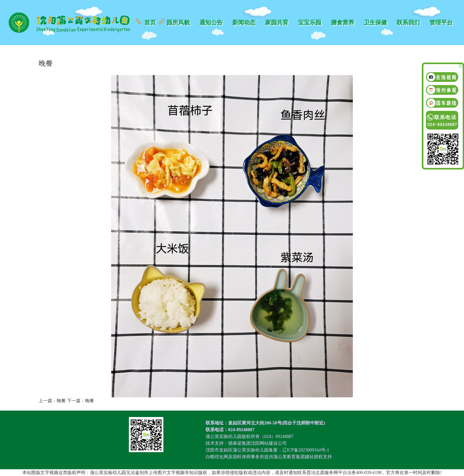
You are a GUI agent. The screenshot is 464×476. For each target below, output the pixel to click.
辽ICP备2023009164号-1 (306, 450)
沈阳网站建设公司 (269, 443)
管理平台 (441, 23)
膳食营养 (343, 23)
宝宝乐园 (310, 23)
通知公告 (211, 23)
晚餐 (61, 401)
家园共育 (277, 23)
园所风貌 (178, 23)
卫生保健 (375, 23)
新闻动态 (244, 23)
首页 (150, 23)
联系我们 (408, 23)
